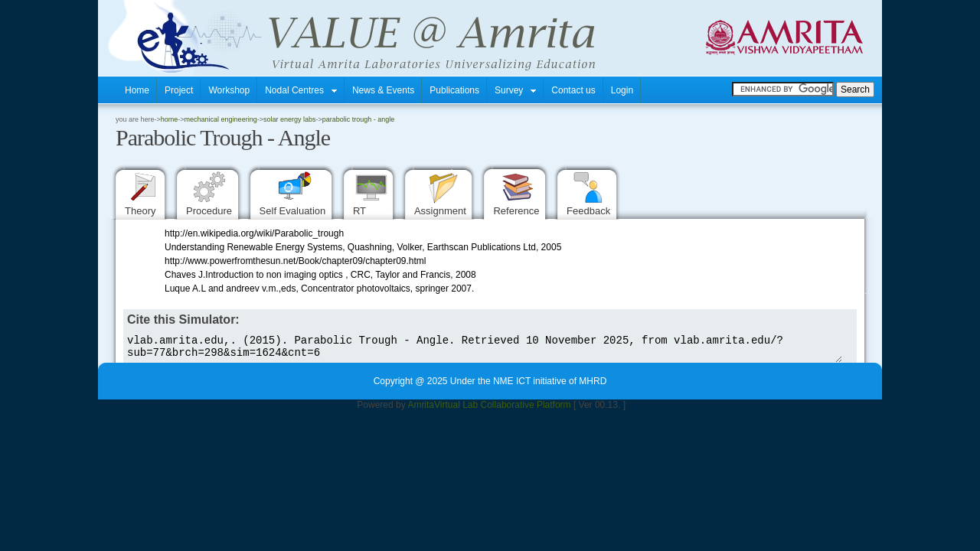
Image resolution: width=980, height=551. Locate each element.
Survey (515, 90)
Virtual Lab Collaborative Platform (503, 409)
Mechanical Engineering (221, 119)
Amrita (421, 409)
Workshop (229, 90)
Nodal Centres (301, 90)
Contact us (573, 90)
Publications (454, 90)
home (170, 119)
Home (137, 90)
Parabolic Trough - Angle (359, 119)
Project (179, 90)
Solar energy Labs (290, 119)
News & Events (383, 90)
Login (622, 90)
